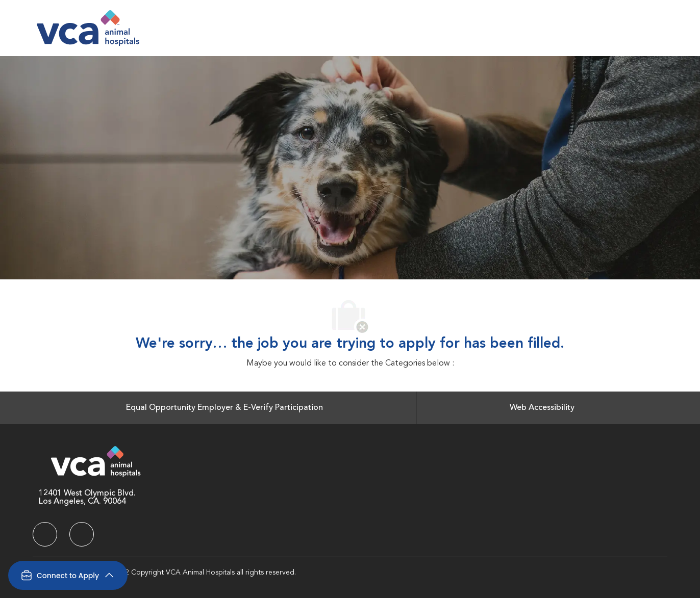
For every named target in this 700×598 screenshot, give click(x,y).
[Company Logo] (88, 28)
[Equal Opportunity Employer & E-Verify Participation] (224, 408)
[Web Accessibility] (542, 408)
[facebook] (45, 534)
